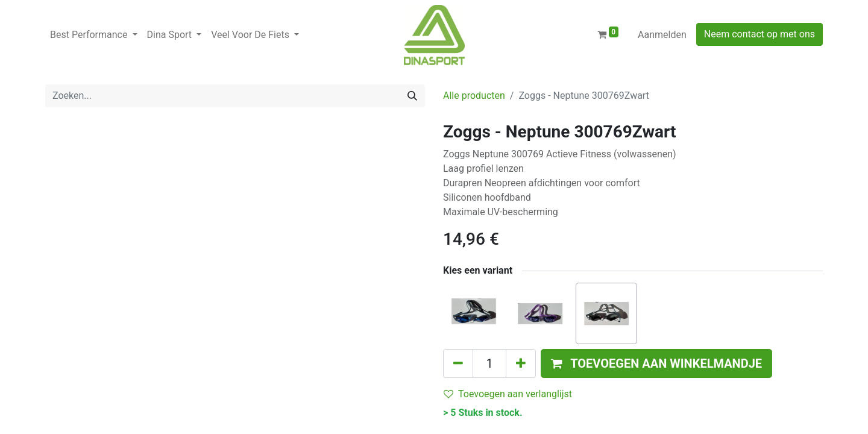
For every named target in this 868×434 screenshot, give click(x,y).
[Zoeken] (412, 96)
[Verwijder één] (458, 363)
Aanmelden (662, 35)
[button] (656, 363)
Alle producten (474, 96)
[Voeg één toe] (521, 363)
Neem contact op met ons (759, 34)
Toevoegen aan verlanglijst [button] (508, 394)
